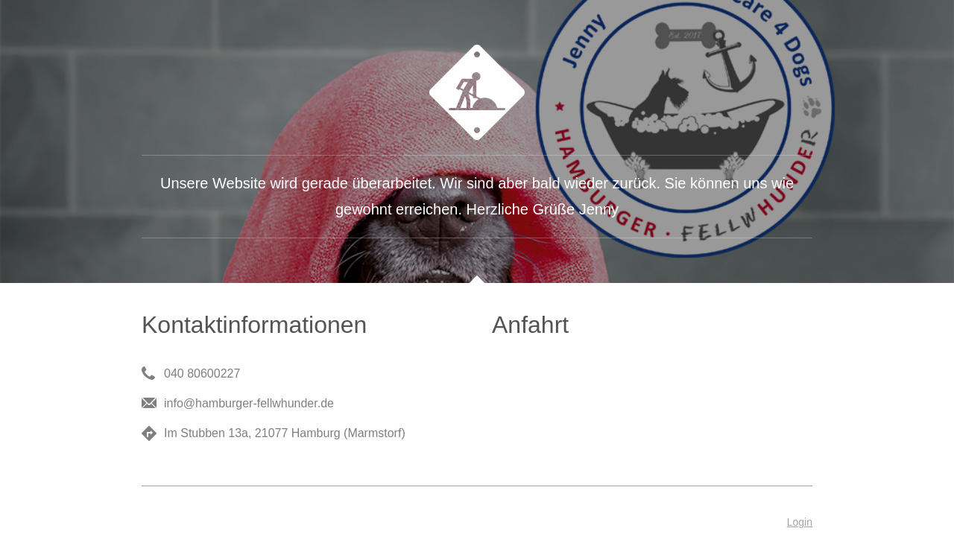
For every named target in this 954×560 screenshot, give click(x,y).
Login (800, 522)
